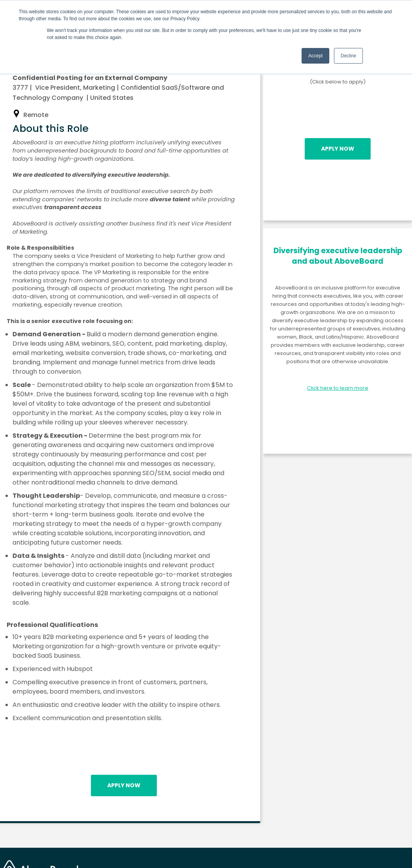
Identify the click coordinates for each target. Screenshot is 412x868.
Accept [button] (315, 56)
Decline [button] (348, 56)
